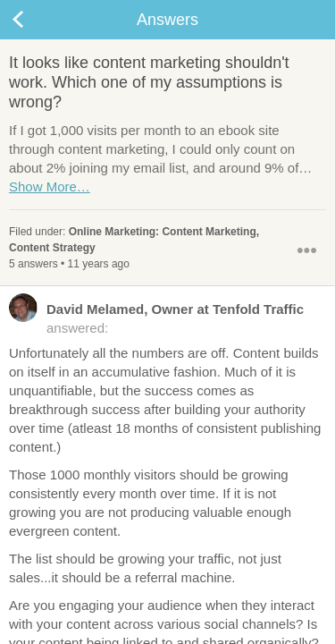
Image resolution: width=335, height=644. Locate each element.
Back (36, 20)
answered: (156, 318)
